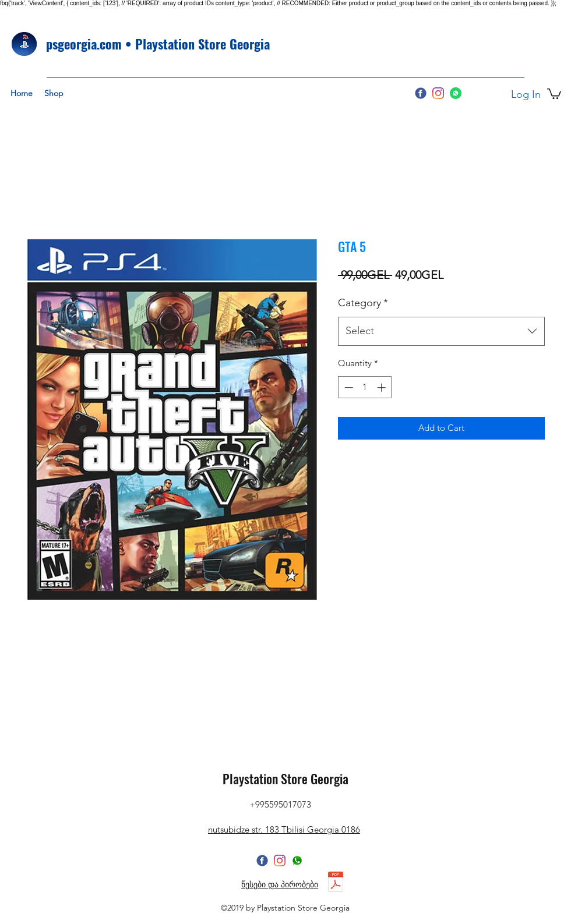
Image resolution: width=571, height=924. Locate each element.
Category (363, 303)
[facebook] (421, 93)
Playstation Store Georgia (285, 778)
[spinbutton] (365, 387)
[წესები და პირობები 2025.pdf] (336, 883)
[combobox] (441, 331)
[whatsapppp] (297, 861)
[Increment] (383, 387)
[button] (554, 93)
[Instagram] (438, 93)
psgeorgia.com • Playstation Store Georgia (158, 44)
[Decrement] (348, 387)
